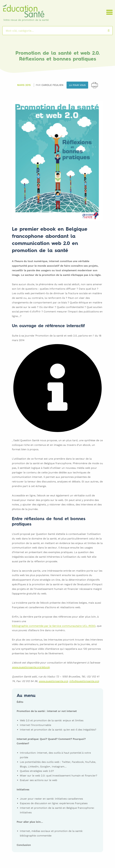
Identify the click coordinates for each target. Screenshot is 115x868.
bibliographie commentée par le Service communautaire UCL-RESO (54, 626)
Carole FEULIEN (52, 85)
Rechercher (112, 31)
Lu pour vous (77, 85)
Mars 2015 (24, 85)
